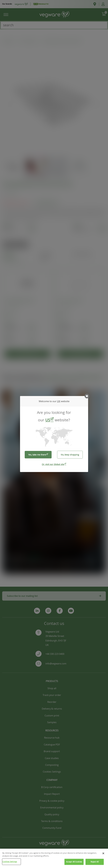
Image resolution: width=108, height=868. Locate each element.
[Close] (103, 855)
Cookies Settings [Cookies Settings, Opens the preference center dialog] (10, 863)
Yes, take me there (37, 455)
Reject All (95, 863)
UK (59, 401)
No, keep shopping (70, 455)
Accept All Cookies (74, 863)
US (48, 420)
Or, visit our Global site (53, 464)
